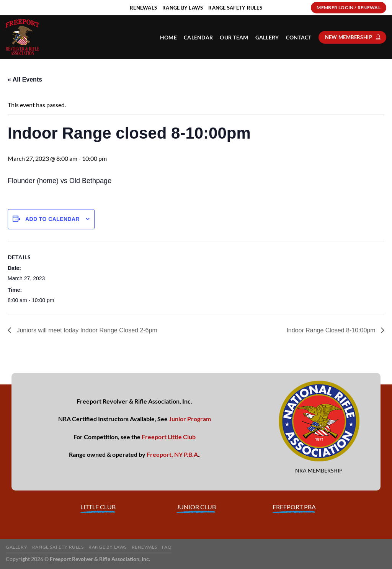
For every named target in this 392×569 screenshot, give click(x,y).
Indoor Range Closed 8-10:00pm (332, 330)
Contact (299, 37)
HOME (168, 37)
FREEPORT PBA (294, 507)
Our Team (234, 37)
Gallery (267, 37)
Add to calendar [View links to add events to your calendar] (52, 219)
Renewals (145, 547)
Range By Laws (108, 547)
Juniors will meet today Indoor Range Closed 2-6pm (86, 330)
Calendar (198, 37)
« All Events (25, 79)
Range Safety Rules (58, 547)
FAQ (167, 547)
